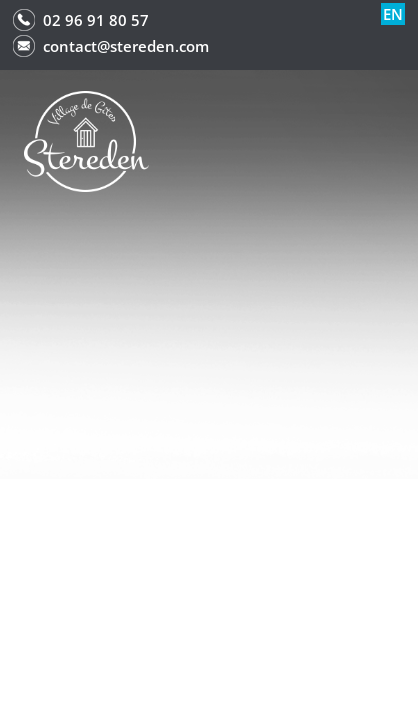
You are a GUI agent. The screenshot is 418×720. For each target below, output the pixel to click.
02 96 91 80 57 (96, 20)
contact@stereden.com (126, 46)
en (393, 14)
